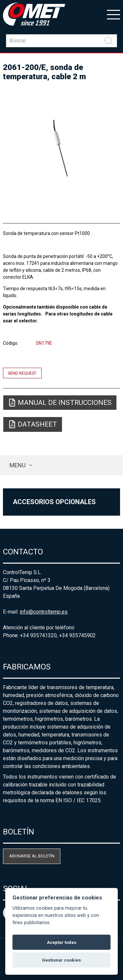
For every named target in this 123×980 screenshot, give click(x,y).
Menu (18, 465)
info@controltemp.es (44, 612)
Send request (22, 373)
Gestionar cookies (61, 960)
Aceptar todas (62, 942)
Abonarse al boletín (32, 856)
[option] (61, 149)
